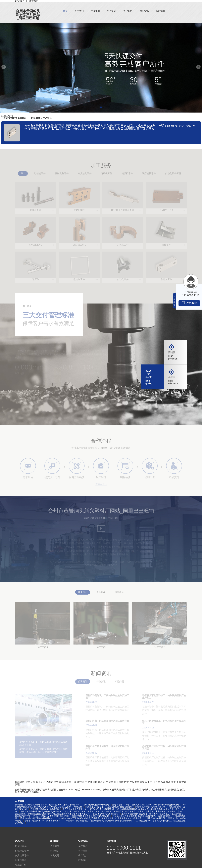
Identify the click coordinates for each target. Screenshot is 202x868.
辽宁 (56, 782)
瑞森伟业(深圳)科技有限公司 (119, 807)
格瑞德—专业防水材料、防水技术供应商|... (43, 821)
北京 (28, 782)
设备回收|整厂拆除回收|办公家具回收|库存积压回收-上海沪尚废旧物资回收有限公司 (52, 814)
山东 (105, 782)
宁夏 (184, 782)
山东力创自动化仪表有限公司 (96, 805)
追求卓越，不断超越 (94, 807)
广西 (132, 782)
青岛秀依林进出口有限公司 (74, 809)
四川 (147, 782)
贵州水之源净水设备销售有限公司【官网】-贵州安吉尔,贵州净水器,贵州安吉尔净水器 (71, 816)
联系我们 (160, 11)
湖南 (121, 782)
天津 (33, 782)
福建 (95, 782)
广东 (126, 782)
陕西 (168, 782)
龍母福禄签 (117, 805)
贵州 (152, 782)
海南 (137, 782)
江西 (100, 782)
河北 (38, 782)
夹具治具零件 (22, 855)
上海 (74, 782)
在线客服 (189, 303)
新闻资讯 (144, 11)
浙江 (85, 782)
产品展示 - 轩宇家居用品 (77, 821)
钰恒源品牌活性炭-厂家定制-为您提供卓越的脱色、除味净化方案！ (142, 816)
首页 (65, 11)
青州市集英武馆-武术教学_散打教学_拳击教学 (41, 811)
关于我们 (79, 11)
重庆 (142, 782)
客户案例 (128, 11)
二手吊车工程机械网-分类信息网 (45, 809)
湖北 (116, 782)
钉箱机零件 (21, 846)
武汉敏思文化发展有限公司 (102, 809)
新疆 (17, 784)
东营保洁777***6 (22, 816)
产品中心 (95, 11)
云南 (158, 782)
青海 (179, 782)
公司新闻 (55, 846)
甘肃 (173, 782)
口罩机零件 (21, 860)
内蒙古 (50, 782)
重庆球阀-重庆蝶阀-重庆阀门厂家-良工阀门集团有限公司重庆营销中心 (153, 814)
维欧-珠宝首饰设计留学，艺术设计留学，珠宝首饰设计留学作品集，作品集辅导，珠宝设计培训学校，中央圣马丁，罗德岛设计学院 (123, 811)
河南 (111, 782)
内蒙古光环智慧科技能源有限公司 (150, 807)
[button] (101, 107)
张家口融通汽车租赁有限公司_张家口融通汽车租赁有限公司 (152, 805)
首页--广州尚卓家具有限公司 (106, 814)
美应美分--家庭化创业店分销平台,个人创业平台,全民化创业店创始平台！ (47, 805)
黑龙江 (68, 782)
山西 (43, 782)
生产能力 (112, 11)
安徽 (90, 782)
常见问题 (55, 855)
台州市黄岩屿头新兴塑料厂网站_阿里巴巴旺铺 (28, 15)
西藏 (163, 782)
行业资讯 (55, 851)
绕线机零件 (21, 865)
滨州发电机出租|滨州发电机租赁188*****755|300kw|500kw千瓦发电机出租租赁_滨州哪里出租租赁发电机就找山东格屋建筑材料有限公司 (81, 818)
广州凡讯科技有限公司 (155, 818)
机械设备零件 (22, 851)
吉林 (61, 782)
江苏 (79, 782)
